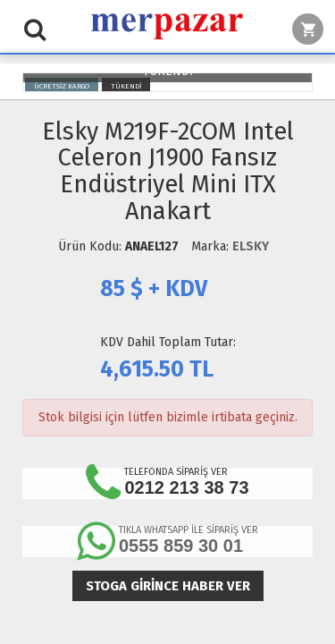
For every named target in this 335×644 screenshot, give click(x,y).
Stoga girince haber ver (168, 586)
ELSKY (251, 246)
